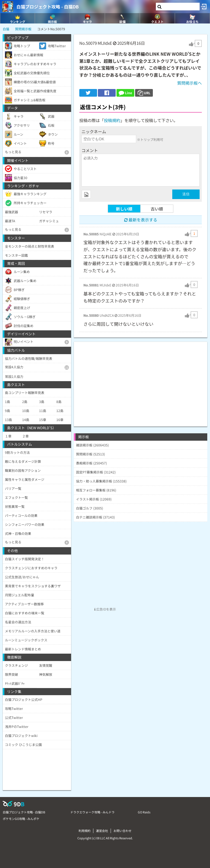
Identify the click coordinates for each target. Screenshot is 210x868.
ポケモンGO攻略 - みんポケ (21, 819)
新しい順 (124, 209)
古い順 (157, 209)
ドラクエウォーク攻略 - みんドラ (92, 812)
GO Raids (144, 812)
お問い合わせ (122, 831)
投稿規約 (112, 120)
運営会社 (102, 831)
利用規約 (84, 831)
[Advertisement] (141, 380)
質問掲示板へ (189, 83)
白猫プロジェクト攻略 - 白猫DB (48, 7)
